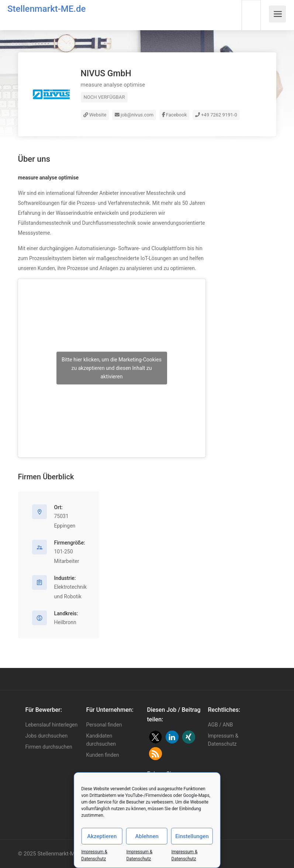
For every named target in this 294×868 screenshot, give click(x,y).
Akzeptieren (102, 836)
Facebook (174, 115)
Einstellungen (192, 836)
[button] (155, 737)
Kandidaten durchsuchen (101, 740)
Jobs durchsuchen (47, 736)
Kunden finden (103, 755)
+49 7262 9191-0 (216, 115)
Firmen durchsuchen (49, 747)
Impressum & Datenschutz (223, 740)
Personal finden (104, 725)
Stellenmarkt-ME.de (46, 9)
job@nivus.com (134, 115)
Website (95, 115)
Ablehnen (147, 836)
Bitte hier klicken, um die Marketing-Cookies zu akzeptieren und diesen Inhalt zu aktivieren (112, 368)
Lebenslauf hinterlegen (52, 725)
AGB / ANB (221, 725)
